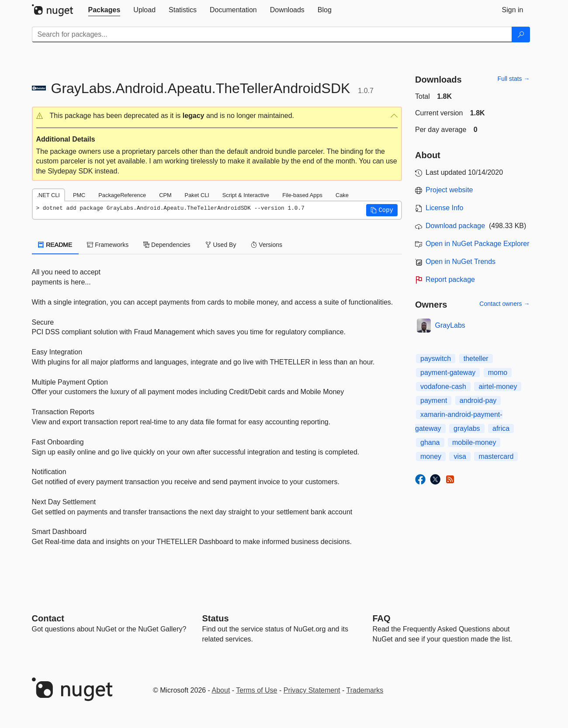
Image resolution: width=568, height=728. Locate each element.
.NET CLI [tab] (48, 195)
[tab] (104, 10)
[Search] (521, 35)
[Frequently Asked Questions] (382, 618)
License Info (444, 208)
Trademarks (365, 690)
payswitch (436, 359)
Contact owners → (504, 304)
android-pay (478, 400)
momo (498, 373)
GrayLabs (450, 325)
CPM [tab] (165, 195)
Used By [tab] (221, 245)
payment (434, 400)
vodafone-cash (443, 387)
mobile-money (474, 442)
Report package (450, 279)
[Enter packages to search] (272, 35)
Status (216, 618)
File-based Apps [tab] (302, 195)
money (431, 456)
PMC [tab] (79, 195)
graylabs (467, 428)
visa (460, 456)
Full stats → (514, 79)
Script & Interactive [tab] (246, 195)
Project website (449, 190)
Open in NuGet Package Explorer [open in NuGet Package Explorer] (477, 244)
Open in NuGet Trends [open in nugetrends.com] (461, 262)
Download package (455, 226)
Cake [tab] (342, 195)
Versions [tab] (267, 245)
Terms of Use (256, 690)
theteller (476, 359)
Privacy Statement (312, 690)
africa (501, 428)
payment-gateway (448, 373)
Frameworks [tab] (108, 245)
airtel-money (498, 387)
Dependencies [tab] (167, 245)
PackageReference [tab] (122, 195)
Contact (48, 618)
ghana (430, 442)
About (221, 690)
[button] (217, 116)
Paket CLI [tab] (197, 195)
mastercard (496, 456)
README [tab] (55, 245)
